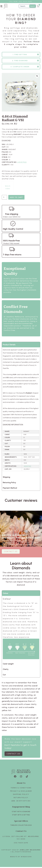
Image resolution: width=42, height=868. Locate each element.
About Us (21, 784)
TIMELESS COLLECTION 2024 (21, 826)
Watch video (8, 188)
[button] (2, 6)
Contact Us (21, 832)
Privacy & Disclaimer (21, 792)
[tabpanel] (21, 412)
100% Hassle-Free (11, 242)
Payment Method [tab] (10, 489)
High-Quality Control (13, 230)
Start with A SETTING (21, 816)
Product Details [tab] (9, 346)
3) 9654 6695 (26, 1)
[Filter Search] (27, 6)
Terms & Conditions (21, 789)
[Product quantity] (4, 198)
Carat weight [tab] (8, 665)
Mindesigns (26, 858)
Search (32, 6)
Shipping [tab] (6, 478)
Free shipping (12, 215)
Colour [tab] (6, 594)
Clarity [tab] (6, 670)
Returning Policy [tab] (9, 483)
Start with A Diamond (21, 813)
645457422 (22, 163)
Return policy (21, 799)
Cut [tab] (4, 676)
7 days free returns (12, 256)
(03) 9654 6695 (21, 844)
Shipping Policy (21, 795)
